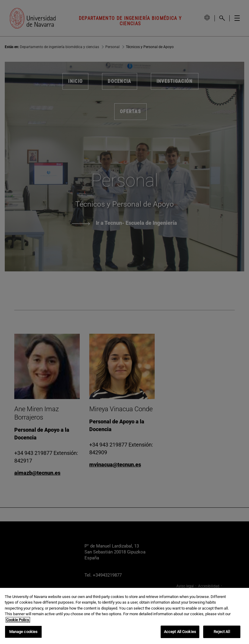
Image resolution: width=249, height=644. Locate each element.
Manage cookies (24, 632)
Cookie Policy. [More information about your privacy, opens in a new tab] (18, 620)
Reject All (222, 632)
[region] (124, 616)
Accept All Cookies (180, 632)
